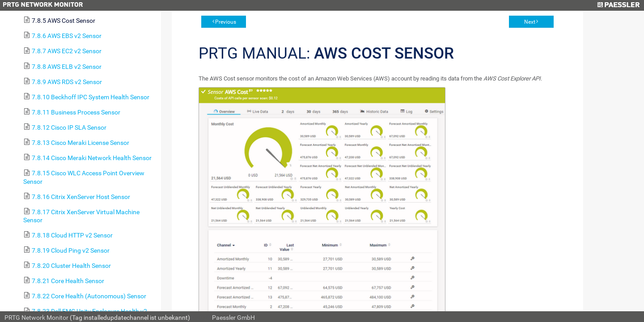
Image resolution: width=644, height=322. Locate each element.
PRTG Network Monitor (36, 318)
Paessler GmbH (233, 318)
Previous (226, 22)
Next (530, 22)
